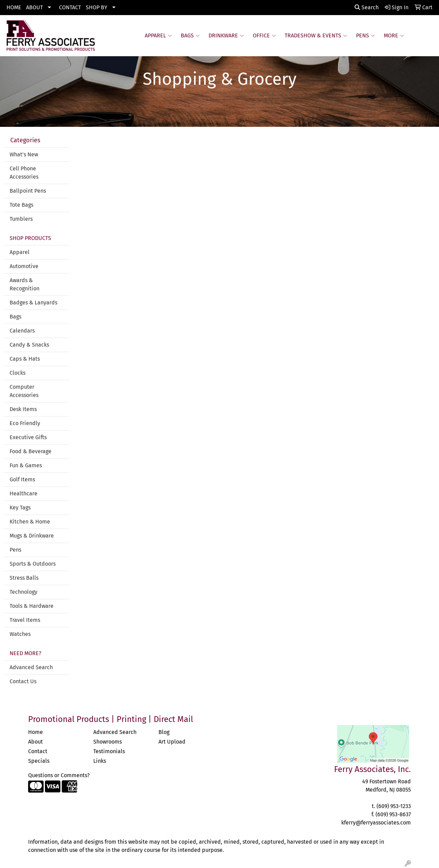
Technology (23, 592)
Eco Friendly (25, 423)
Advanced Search (31, 667)
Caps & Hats (25, 359)
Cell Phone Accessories (24, 173)
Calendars (22, 331)
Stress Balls (24, 578)
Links (100, 761)
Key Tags (20, 508)
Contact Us (23, 681)
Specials (39, 761)
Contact (38, 751)
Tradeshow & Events (316, 36)
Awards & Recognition (25, 284)
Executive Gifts (28, 437)
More (394, 36)
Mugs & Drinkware (32, 536)
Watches (20, 634)
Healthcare (23, 493)
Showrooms (108, 742)
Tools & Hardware (32, 606)
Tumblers (21, 219)
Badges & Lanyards (33, 303)
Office (264, 36)
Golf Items (22, 479)
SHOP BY (97, 7)
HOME (14, 7)
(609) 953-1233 (394, 806)
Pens (365, 36)
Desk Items (23, 409)
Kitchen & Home (30, 522)
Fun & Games (26, 465)
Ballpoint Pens (28, 191)
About (35, 742)
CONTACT (70, 7)
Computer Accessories (24, 391)
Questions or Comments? (59, 775)
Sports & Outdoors (33, 564)
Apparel (158, 36)
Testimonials (109, 751)
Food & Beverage (31, 451)
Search (367, 7)
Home (35, 732)
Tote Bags (21, 205)
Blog (164, 732)
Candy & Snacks (29, 345)
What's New (24, 154)
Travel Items (25, 620)
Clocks (17, 373)
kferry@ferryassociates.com (376, 823)
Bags (190, 36)
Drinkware (226, 36)
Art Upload (172, 742)
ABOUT (34, 7)
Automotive (24, 266)
